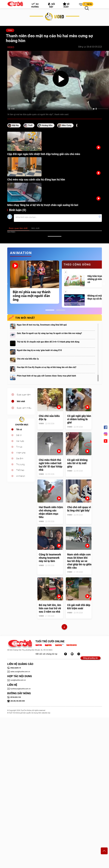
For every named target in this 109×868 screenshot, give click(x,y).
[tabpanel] (35, 282)
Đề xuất (66, 5)
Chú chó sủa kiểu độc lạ (28, 359)
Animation (21, 476)
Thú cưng (20, 464)
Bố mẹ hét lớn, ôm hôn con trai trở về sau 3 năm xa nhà (50, 608)
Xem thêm (11, 232)
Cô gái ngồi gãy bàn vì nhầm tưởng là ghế (79, 419)
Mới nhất (21, 401)
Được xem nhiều (24, 408)
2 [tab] (61, 310)
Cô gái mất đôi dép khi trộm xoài (79, 607)
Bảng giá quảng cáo (90, 658)
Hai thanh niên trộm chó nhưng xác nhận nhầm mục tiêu (51, 512)
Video (10, 30)
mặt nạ (15, 125)
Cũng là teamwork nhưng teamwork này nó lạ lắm (50, 558)
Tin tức (19, 447)
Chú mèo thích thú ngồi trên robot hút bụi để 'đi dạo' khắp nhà (51, 465)
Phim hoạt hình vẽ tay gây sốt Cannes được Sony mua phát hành (46, 376)
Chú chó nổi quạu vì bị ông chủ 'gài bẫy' (79, 509)
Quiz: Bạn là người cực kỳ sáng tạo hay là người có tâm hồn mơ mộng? (49, 333)
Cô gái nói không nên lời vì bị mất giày (77, 463)
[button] (80, 5)
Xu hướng (35, 5)
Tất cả (19, 429)
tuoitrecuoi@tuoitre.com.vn (19, 689)
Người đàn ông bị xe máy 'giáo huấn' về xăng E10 (39, 350)
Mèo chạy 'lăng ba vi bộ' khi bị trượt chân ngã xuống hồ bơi (43, 205)
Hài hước (20, 441)
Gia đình (20, 459)
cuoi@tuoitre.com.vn (17, 680)
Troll (30, 125)
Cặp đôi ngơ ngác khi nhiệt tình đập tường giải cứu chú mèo (44, 154)
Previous (7, 284)
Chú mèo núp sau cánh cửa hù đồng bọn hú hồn (36, 180)
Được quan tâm (24, 395)
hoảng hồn (47, 125)
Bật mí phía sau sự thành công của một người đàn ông (32, 296)
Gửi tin (88, 4)
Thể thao (20, 470)
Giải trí (19, 435)
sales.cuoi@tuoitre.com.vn (19, 672)
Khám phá (21, 453)
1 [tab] (50, 310)
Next (104, 284)
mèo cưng (67, 125)
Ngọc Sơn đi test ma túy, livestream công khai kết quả (42, 325)
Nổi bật (51, 5)
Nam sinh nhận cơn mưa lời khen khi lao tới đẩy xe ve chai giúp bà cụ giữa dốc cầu (79, 561)
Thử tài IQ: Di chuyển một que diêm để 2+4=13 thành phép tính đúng (48, 342)
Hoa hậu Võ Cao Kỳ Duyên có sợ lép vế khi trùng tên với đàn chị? (47, 367)
